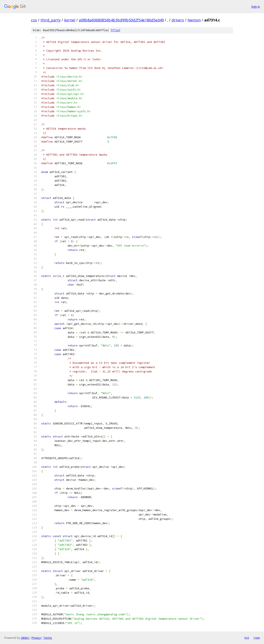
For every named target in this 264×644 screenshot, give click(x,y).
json (257, 638)
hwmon (194, 20)
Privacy (36, 638)
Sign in (256, 6)
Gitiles (25, 638)
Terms (48, 638)
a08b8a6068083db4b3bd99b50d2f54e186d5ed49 (121, 20)
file (115, 30)
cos (34, 20)
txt (247, 638)
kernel (70, 20)
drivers (178, 20)
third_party (51, 20)
